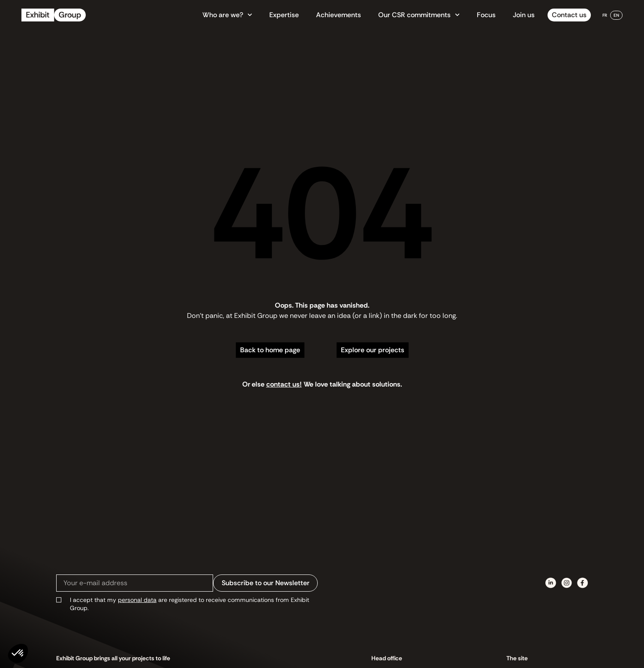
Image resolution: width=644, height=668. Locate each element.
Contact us (569, 15)
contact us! (284, 384)
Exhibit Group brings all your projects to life (113, 658)
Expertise (284, 15)
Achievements (339, 15)
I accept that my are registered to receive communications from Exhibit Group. (190, 604)
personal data (137, 600)
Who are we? (227, 15)
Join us (524, 15)
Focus (486, 15)
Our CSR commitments (419, 15)
